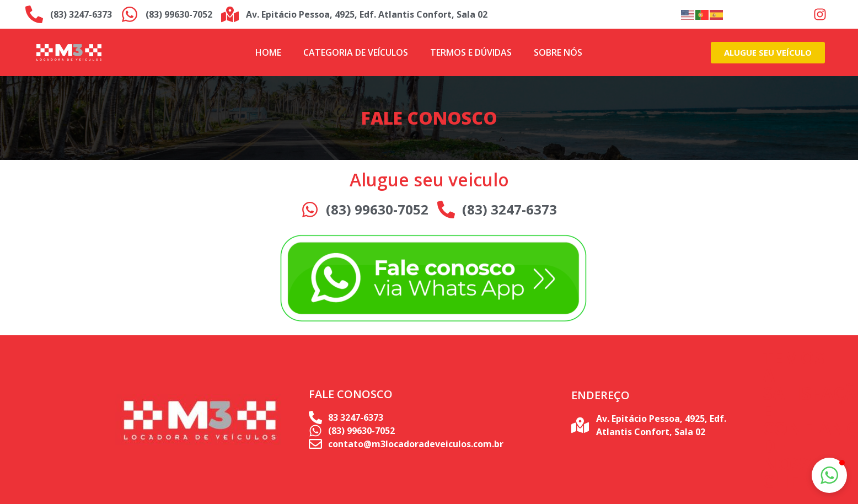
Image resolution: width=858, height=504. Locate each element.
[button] (829, 475)
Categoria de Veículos (356, 52)
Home (268, 52)
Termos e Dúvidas (471, 52)
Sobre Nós (558, 52)
